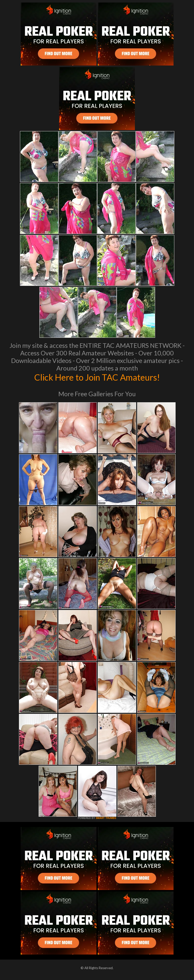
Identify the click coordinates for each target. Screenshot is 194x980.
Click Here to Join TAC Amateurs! (97, 377)
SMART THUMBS (106, 818)
